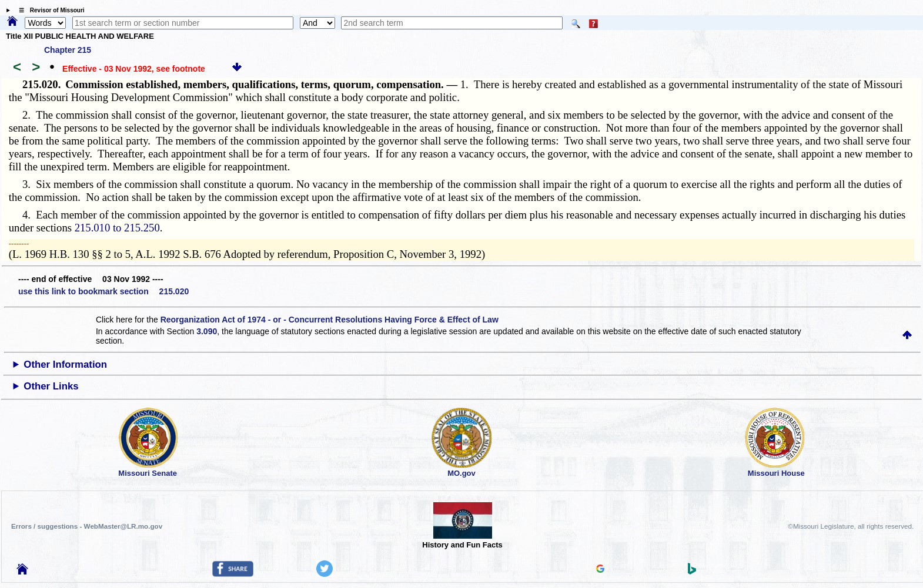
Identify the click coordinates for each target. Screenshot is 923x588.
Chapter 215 (68, 50)
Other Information (65, 364)
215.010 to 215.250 (117, 228)
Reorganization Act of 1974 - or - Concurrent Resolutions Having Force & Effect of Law (330, 320)
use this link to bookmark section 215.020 (103, 291)
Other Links (51, 386)
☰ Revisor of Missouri (49, 10)
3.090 (207, 331)
